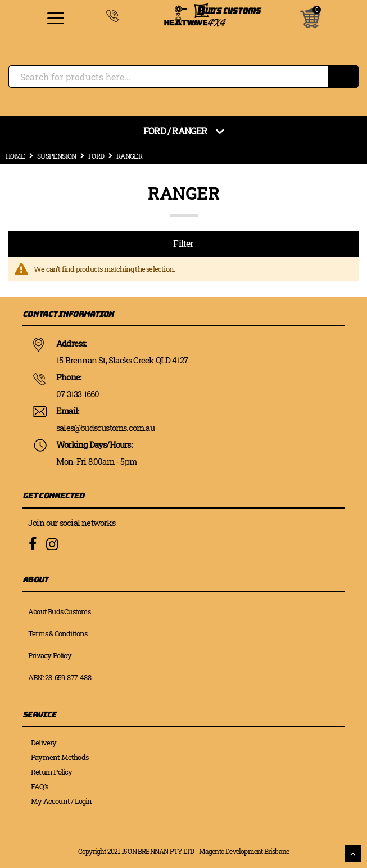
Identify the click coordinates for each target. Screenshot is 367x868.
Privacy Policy (50, 655)
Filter (183, 243)
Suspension (57, 156)
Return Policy (52, 772)
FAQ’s (39, 786)
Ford (96, 156)
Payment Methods (60, 757)
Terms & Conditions (58, 633)
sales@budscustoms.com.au (105, 428)
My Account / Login (62, 801)
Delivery (44, 743)
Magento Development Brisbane (244, 851)
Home (15, 156)
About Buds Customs (60, 611)
